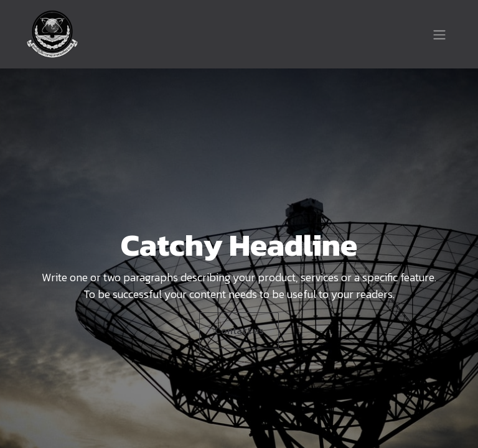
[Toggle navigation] (439, 34)
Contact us (239, 330)
